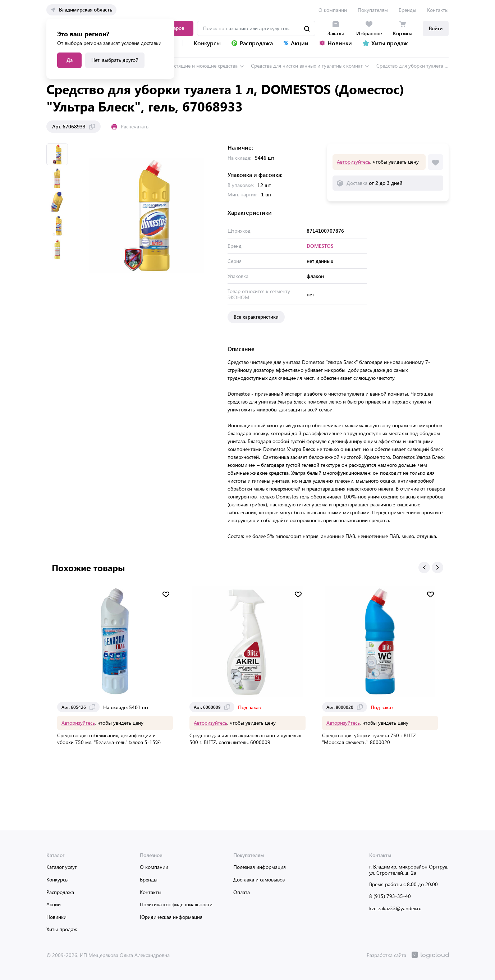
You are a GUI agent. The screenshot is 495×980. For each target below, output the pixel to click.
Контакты (438, 10)
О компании (333, 10)
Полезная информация (260, 867)
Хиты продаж (62, 929)
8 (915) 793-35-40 (390, 896)
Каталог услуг (61, 867)
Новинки (56, 917)
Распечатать (130, 126)
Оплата (242, 892)
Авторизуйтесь (354, 162)
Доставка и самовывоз (259, 879)
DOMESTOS (320, 246)
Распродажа (60, 892)
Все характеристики (256, 317)
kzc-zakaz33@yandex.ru (395, 908)
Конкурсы (58, 879)
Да (70, 60)
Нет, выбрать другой (115, 60)
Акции (54, 904)
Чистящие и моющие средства (203, 66)
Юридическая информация (171, 917)
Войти (436, 28)
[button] (424, 568)
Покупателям (373, 10)
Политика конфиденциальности (176, 904)
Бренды (407, 10)
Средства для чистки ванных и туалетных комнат (307, 66)
